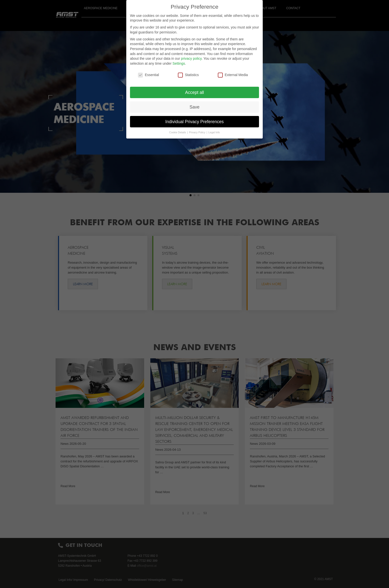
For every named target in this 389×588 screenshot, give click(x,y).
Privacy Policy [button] (197, 132)
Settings (179, 63)
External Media (233, 75)
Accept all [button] (194, 92)
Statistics (188, 75)
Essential (148, 75)
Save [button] (194, 107)
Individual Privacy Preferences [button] (194, 122)
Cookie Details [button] (178, 132)
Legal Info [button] (214, 132)
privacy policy (191, 58)
